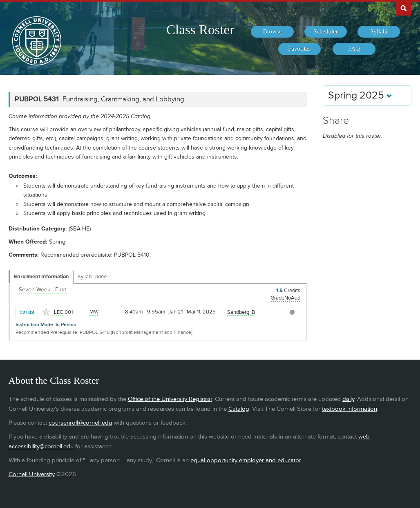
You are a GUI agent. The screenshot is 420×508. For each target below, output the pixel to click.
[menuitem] (272, 32)
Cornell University (32, 474)
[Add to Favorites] (46, 312)
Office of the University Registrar (170, 399)
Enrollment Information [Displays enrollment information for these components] (41, 277)
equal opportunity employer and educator (246, 460)
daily (348, 399)
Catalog (239, 409)
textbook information (350, 409)
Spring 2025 (360, 95)
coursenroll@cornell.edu (80, 423)
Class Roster (200, 30)
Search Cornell (404, 8)
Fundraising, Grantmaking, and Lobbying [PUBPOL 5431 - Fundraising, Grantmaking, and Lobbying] (123, 99)
